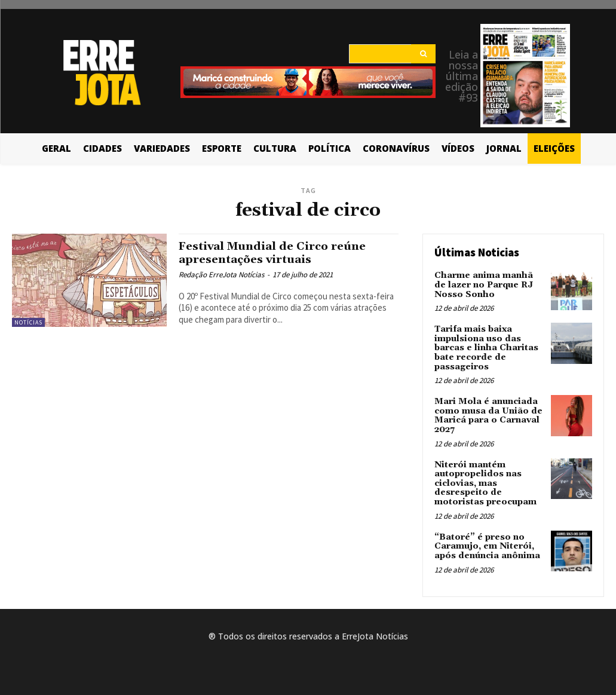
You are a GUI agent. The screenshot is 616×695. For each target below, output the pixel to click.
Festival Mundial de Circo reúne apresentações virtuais (276, 252)
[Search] (423, 54)
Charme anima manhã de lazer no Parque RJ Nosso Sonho (490, 285)
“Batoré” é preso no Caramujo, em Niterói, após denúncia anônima (487, 544)
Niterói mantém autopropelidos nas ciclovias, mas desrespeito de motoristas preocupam (485, 482)
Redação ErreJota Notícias (221, 274)
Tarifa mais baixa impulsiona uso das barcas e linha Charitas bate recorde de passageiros (485, 347)
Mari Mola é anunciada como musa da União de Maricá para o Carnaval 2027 (488, 414)
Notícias (28, 322)
